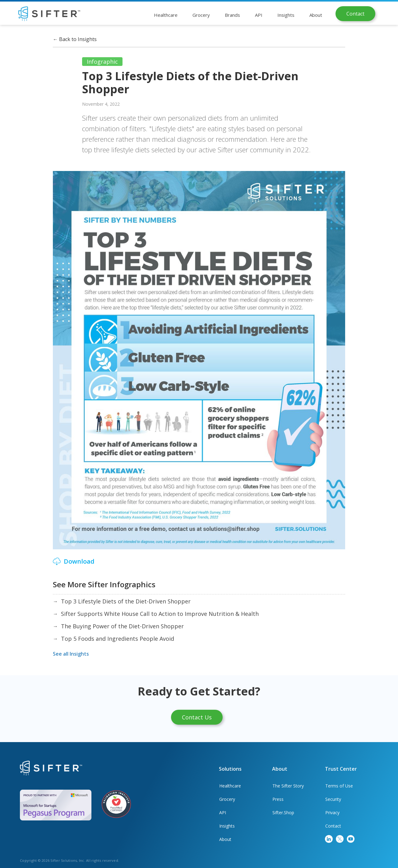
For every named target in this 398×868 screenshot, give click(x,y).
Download (79, 561)
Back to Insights (75, 39)
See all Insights (71, 654)
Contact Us (197, 717)
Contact (355, 14)
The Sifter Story (288, 786)
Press (278, 799)
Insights (227, 826)
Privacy (332, 813)
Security (333, 799)
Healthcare (230, 786)
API (223, 813)
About (225, 839)
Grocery (227, 799)
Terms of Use (339, 786)
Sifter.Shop (283, 813)
